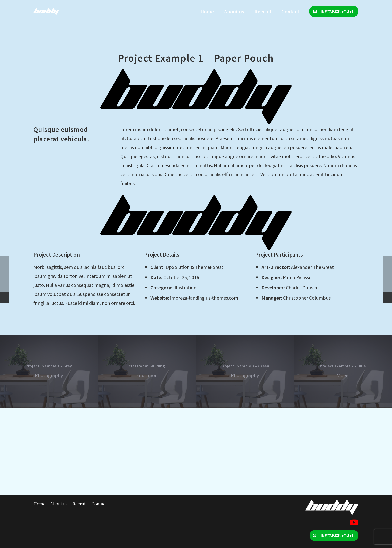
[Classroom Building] (147, 371)
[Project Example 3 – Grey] (49, 371)
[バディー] (46, 11)
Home (39, 504)
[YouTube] (354, 522)
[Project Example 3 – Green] (245, 371)
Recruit (80, 504)
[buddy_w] (332, 507)
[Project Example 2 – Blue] (343, 371)
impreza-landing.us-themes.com (204, 298)
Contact (99, 504)
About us (59, 504)
